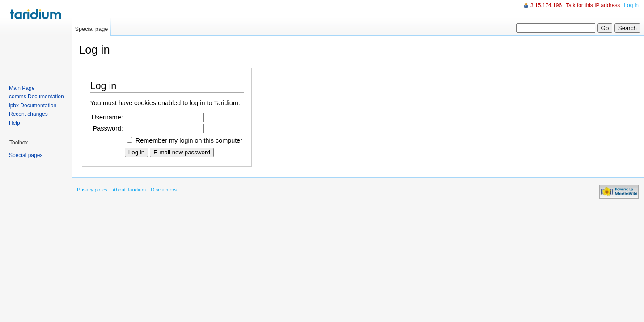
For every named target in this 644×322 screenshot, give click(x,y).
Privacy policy (92, 190)
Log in (631, 5)
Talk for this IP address (593, 5)
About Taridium (129, 190)
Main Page (22, 88)
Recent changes (28, 114)
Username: (107, 117)
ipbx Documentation (33, 106)
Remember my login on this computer (189, 140)
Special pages (26, 155)
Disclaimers (164, 190)
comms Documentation (36, 97)
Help (15, 123)
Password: (108, 128)
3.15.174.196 (546, 5)
